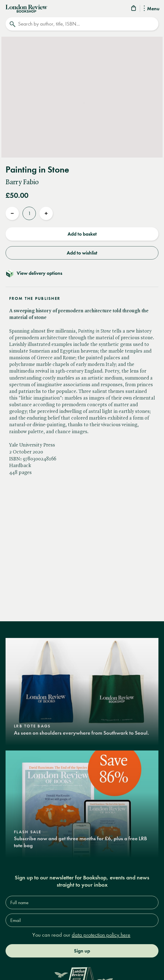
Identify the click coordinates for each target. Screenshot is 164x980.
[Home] (26, 8)
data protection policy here (101, 935)
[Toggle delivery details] (82, 273)
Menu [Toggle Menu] (152, 9)
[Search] (82, 24)
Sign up (82, 951)
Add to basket (82, 234)
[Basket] (134, 9)
